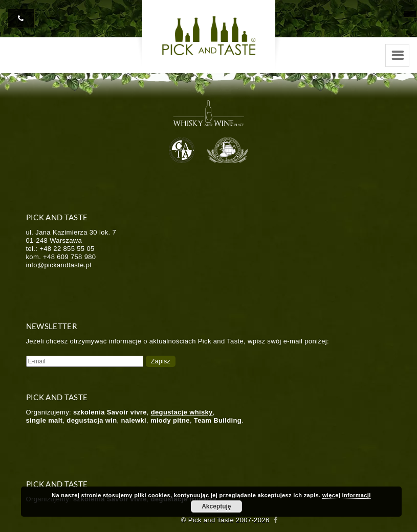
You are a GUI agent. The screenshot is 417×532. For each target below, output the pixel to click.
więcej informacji (347, 495)
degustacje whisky (182, 412)
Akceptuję (216, 506)
